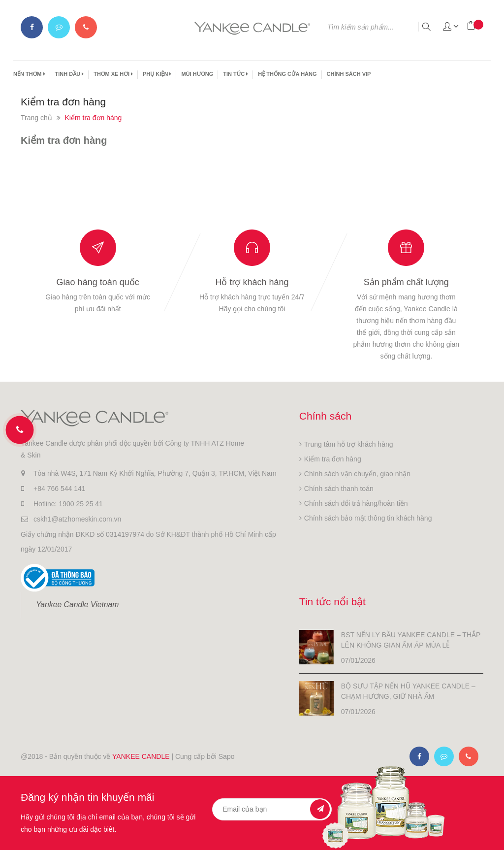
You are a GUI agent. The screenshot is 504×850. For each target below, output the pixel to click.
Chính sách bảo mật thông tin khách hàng (368, 518)
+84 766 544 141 (60, 489)
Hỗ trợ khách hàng (252, 282)
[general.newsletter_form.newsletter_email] (272, 809)
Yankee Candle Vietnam (77, 605)
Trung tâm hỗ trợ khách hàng (349, 444)
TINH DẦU (70, 74)
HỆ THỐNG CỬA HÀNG (287, 74)
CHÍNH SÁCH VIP (349, 74)
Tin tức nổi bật (332, 602)
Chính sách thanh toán (339, 489)
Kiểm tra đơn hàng (64, 140)
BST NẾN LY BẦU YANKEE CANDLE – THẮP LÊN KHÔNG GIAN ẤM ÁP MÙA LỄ (411, 640)
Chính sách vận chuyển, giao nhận (357, 474)
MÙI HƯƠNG (197, 74)
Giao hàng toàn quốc (98, 282)
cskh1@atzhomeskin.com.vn (77, 519)
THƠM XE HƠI (113, 74)
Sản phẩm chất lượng (406, 282)
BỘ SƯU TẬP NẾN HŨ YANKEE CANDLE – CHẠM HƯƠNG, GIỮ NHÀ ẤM (408, 691)
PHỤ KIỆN (157, 74)
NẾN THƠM (29, 74)
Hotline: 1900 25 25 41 (68, 504)
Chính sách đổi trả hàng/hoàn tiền (356, 503)
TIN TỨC (236, 74)
